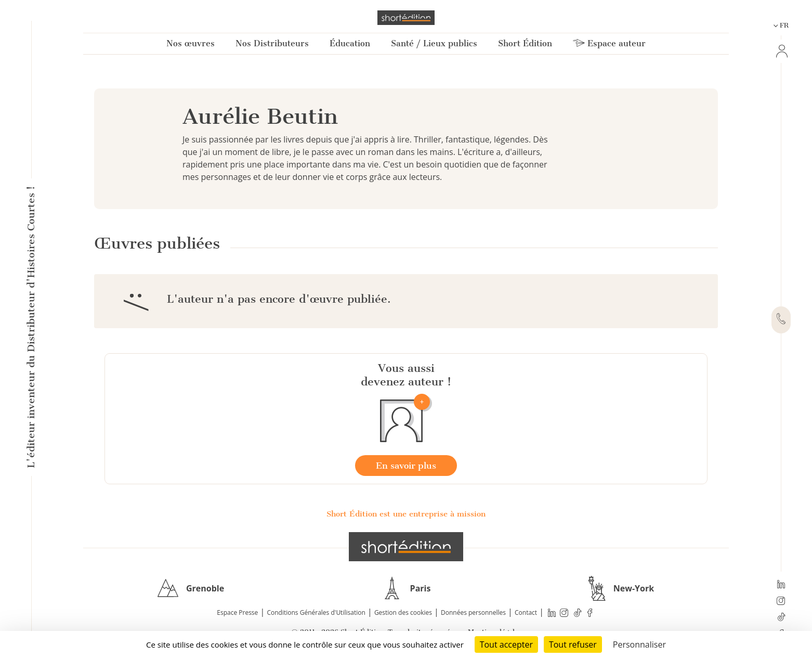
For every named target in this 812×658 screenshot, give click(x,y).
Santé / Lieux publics (434, 43)
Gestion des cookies (403, 612)
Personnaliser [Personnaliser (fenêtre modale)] (639, 644)
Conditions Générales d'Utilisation (316, 612)
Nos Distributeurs (272, 43)
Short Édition (525, 43)
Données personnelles (473, 612)
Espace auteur (609, 43)
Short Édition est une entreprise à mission (406, 514)
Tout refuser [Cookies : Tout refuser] (573, 644)
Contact (526, 612)
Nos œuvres (191, 43)
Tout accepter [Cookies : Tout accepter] (506, 644)
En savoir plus (406, 466)
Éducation (350, 43)
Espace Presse (237, 612)
